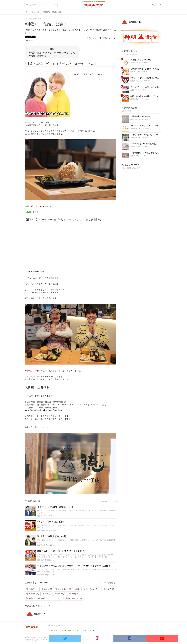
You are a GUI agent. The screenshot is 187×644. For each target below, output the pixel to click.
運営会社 (54, 630)
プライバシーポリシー (70, 630)
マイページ (156, 5)
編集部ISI (134, 156)
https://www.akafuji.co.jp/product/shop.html (44, 410)
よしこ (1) (74, 589)
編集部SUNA (42, 560)
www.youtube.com (36, 271)
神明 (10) (74, 594)
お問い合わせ (90, 630)
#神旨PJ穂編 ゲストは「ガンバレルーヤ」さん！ (53, 53)
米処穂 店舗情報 (37, 56)
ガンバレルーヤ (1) (92, 589)
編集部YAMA (135, 63)
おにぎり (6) (32, 589)
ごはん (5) (47, 589)
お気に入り (105, 38)
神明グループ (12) (74, 598)
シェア (28, 41)
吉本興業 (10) (33, 594)
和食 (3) (47, 594)
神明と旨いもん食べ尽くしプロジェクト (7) (44, 598)
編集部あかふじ (136, 81)
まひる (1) (61, 589)
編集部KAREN (43, 516)
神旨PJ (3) (60, 594)
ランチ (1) (109, 589)
